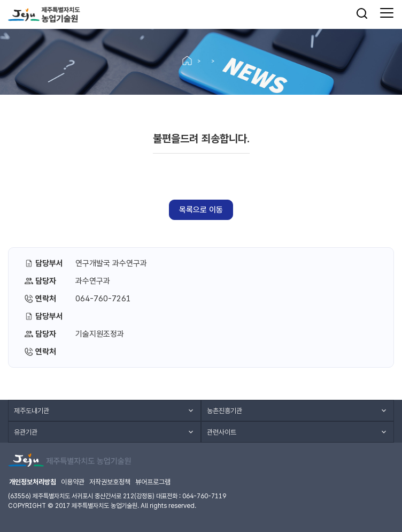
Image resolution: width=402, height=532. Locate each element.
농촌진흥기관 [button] (225, 411)
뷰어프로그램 (153, 482)
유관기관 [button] (26, 432)
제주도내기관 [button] (32, 411)
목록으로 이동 (201, 210)
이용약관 (73, 482)
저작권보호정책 (110, 482)
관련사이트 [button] (222, 432)
